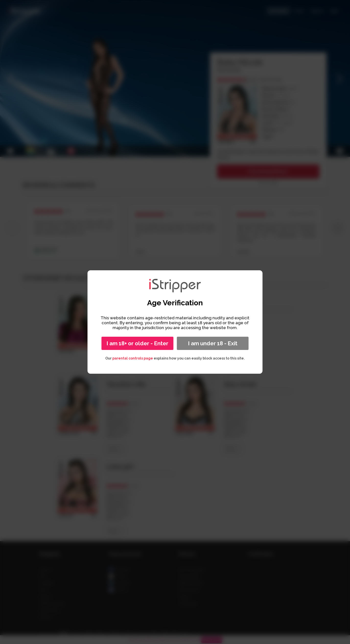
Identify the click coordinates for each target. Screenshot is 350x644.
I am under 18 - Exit (213, 343)
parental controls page (133, 358)
